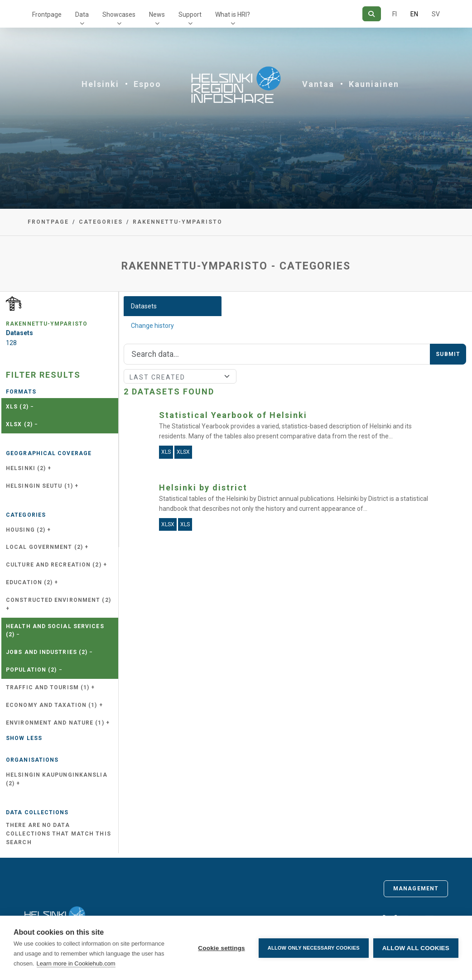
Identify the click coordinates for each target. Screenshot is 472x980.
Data (82, 14)
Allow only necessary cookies (314, 948)
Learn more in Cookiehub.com (76, 963)
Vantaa (318, 84)
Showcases (119, 14)
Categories (101, 222)
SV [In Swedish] (436, 14)
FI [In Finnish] (395, 14)
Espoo (147, 84)
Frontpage (47, 14)
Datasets (144, 306)
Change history (152, 326)
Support (190, 14)
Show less (24, 738)
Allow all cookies (416, 948)
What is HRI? (233, 14)
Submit (448, 354)
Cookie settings (222, 948)
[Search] (372, 14)
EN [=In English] (414, 14)
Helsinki (100, 84)
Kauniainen (374, 84)
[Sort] (180, 376)
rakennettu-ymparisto (178, 222)
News (157, 14)
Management (416, 889)
